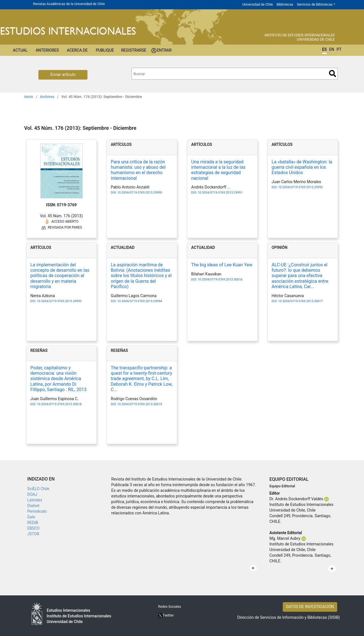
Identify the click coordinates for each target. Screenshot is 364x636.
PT (339, 49)
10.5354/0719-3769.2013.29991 (220, 193)
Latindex (35, 500)
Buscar (333, 74)
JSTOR (33, 534)
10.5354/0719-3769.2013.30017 (301, 301)
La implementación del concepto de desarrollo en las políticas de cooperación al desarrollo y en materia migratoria (60, 276)
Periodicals (37, 511)
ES (324, 49)
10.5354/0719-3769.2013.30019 (140, 404)
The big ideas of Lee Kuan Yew (222, 265)
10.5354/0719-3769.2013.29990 (140, 193)
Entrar (164, 50)
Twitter (166, 615)
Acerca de (77, 50)
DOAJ (32, 494)
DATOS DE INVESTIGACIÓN (310, 607)
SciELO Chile (38, 489)
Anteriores (47, 50)
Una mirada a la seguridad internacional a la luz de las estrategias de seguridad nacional (218, 170)
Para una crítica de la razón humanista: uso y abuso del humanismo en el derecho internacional (138, 170)
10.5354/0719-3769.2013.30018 (59, 404)
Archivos (47, 97)
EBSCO (34, 528)
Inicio (29, 97)
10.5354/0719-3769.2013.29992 (301, 187)
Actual (20, 50)
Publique (105, 50)
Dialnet (33, 506)
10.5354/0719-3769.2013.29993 (59, 301)
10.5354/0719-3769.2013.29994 (140, 301)
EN (332, 49)
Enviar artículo (63, 74)
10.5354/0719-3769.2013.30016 (220, 279)
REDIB (33, 523)
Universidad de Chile (258, 5)
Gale (31, 517)
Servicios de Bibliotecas (315, 5)
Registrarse (134, 50)
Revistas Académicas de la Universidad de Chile (69, 4)
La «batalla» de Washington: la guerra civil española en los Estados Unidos (302, 167)
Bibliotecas (285, 5)
